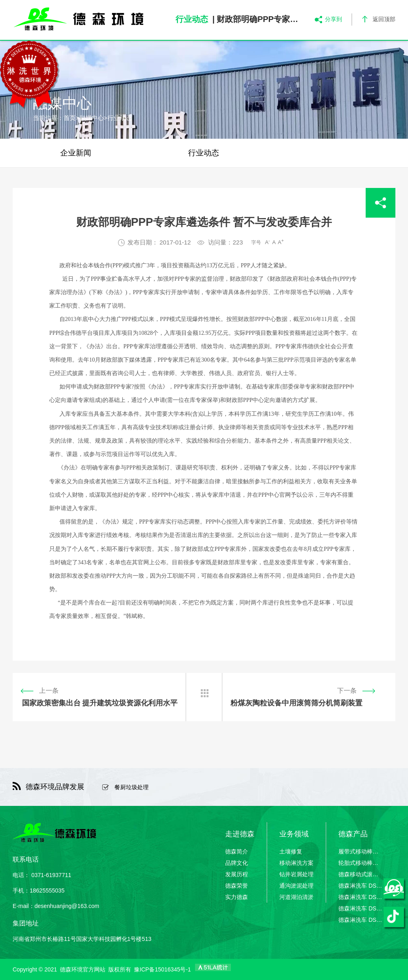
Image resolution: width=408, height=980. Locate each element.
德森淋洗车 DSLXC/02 (361, 897)
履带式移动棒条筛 (361, 851)
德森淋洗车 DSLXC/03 (361, 908)
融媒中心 (92, 118)
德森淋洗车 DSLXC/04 (361, 920)
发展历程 (237, 874)
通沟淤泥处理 (296, 886)
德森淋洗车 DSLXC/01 (361, 886)
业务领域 (294, 834)
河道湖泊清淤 (296, 897)
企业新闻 (76, 153)
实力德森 (237, 897)
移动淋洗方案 (296, 863)
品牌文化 (237, 863)
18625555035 (47, 891)
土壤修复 (291, 851)
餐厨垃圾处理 (132, 787)
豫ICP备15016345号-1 (162, 969)
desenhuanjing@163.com (67, 906)
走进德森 (240, 834)
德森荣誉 (237, 886)
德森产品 (353, 834)
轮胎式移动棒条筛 (361, 863)
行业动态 (120, 118)
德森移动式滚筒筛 (361, 874)
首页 (70, 118)
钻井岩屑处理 (296, 874)
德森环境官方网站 (83, 969)
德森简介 (237, 851)
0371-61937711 (51, 875)
